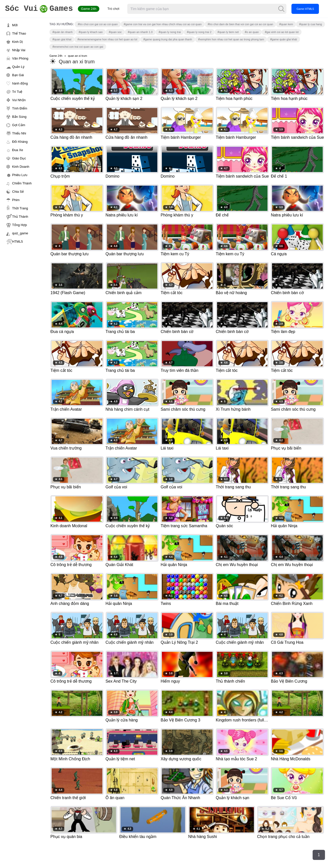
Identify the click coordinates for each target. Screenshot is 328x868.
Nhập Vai (19, 50)
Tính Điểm (20, 108)
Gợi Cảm (19, 125)
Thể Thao (19, 33)
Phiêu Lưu (20, 175)
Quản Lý (18, 67)
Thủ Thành (20, 217)
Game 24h (89, 9)
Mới (15, 25)
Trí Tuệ (17, 92)
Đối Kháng (20, 142)
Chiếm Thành (22, 183)
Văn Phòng (20, 58)
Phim (16, 200)
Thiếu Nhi (19, 133)
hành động (20, 83)
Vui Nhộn (19, 100)
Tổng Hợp (20, 225)
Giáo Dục (19, 158)
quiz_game (20, 233)
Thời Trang (20, 208)
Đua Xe (18, 150)
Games (39, 9)
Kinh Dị (17, 42)
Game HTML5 (305, 9)
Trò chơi (113, 9)
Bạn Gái (18, 75)
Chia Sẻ (18, 192)
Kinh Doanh (21, 167)
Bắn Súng (19, 117)
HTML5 (18, 242)
